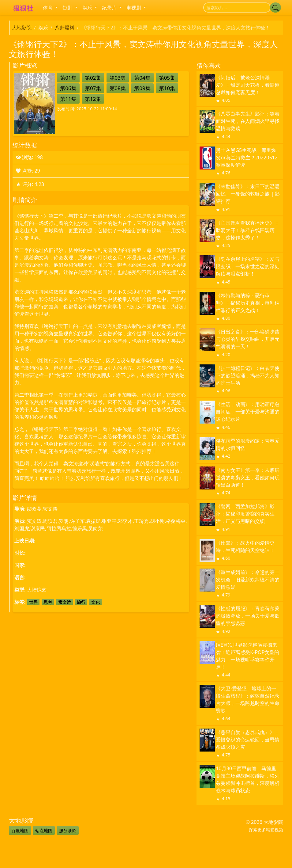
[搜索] (237, 8)
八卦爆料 (65, 28)
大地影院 (22, 28)
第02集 (93, 78)
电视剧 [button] (134, 8)
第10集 (167, 88)
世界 (33, 602)
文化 (95, 602)
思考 (48, 602)
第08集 (118, 88)
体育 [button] (48, 8)
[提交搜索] (275, 8)
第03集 (118, 78)
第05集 (167, 78)
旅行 (81, 602)
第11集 (68, 99)
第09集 (142, 88)
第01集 (68, 78)
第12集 (93, 99)
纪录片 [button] (110, 8)
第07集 (93, 88)
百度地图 (20, 830)
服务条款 (68, 830)
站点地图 (44, 830)
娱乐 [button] (88, 8)
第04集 (142, 78)
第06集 (68, 88)
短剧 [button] (68, 8)
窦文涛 (65, 602)
